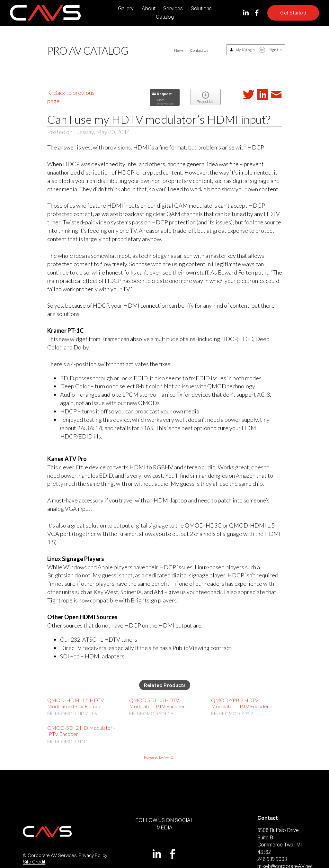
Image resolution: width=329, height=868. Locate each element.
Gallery (126, 9)
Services (173, 9)
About (149, 9)
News (179, 50)
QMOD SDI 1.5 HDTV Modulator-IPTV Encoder (157, 703)
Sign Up (275, 50)
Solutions (201, 9)
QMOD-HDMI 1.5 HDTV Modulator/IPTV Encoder (76, 703)
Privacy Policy (93, 855)
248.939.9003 (272, 859)
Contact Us (199, 50)
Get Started (293, 13)
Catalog (165, 17)
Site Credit (34, 862)
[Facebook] (257, 13)
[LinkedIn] (246, 13)
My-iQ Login (245, 50)
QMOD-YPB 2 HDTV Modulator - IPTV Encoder (240, 703)
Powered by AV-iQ (159, 757)
